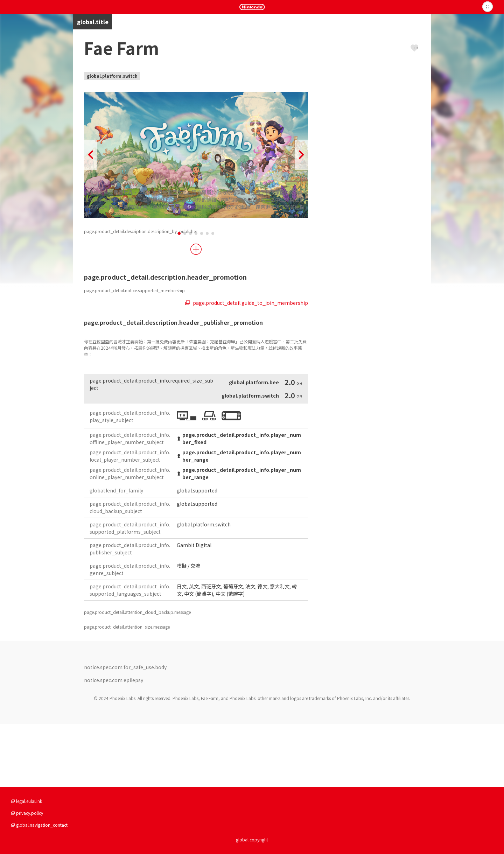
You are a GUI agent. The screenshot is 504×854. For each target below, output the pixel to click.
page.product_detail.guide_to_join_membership (247, 366)
